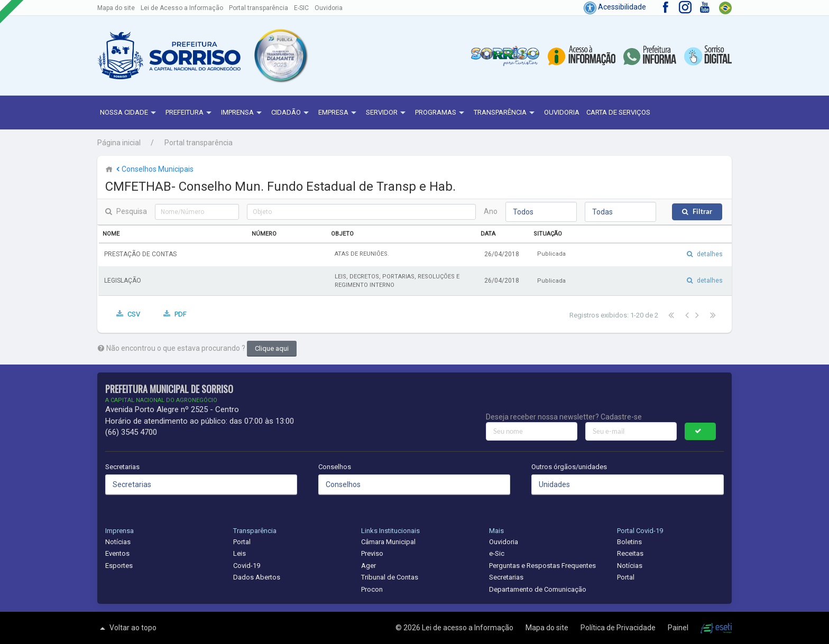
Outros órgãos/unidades (569, 467)
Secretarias (122, 467)
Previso (372, 553)
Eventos (117, 553)
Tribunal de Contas (390, 577)
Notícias (118, 542)
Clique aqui (272, 348)
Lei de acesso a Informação (468, 628)
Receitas (630, 553)
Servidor (387, 113)
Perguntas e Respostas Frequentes (542, 566)
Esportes (119, 566)
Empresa (339, 113)
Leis (240, 553)
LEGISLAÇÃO (123, 281)
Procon (372, 589)
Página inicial (119, 143)
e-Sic (497, 553)
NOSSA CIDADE (129, 113)
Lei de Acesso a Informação (182, 8)
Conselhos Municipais (154, 169)
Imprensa (243, 113)
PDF (181, 314)
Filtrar (702, 212)
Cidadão (291, 113)
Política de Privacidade (619, 628)
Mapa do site (116, 8)
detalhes (710, 254)
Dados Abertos (257, 577)
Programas (441, 113)
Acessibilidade (615, 7)
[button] (280, 56)
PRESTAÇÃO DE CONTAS (140, 254)
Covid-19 (247, 566)
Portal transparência (259, 8)
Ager (369, 566)
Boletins (629, 542)
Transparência (505, 113)
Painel (679, 628)
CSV (134, 314)
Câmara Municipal (388, 542)
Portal (242, 542)
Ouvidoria (329, 8)
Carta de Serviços (618, 112)
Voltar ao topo (127, 628)
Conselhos (335, 467)
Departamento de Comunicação (538, 589)
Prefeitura (190, 113)
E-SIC (301, 8)
